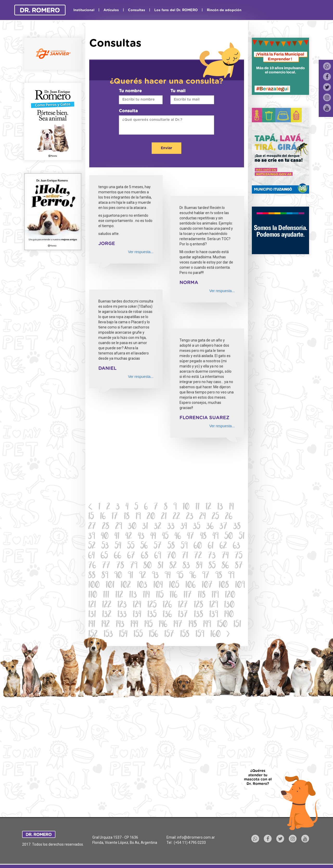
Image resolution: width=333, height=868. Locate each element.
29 (119, 527)
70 (171, 556)
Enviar (166, 148)
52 (92, 546)
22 (176, 517)
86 (225, 566)
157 (169, 635)
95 (180, 576)
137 (183, 615)
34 (184, 527)
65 (104, 556)
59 (184, 546)
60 (198, 546)
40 (105, 537)
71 (185, 556)
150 (222, 625)
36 (210, 527)
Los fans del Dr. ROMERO (176, 10)
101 (110, 586)
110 (93, 596)
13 (220, 507)
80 (148, 566)
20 (151, 517)
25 (215, 517)
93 (155, 576)
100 (94, 586)
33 (171, 527)
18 (127, 517)
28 (106, 527)
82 (173, 566)
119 (215, 596)
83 (186, 566)
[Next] (228, 635)
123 (122, 605)
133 (122, 615)
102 (126, 586)
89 (105, 576)
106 (190, 586)
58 (171, 546)
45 (165, 537)
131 (92, 615)
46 (178, 537)
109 (240, 586)
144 (134, 625)
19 (138, 517)
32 (158, 527)
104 (158, 586)
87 (239, 566)
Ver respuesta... (141, 252)
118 (202, 596)
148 (193, 625)
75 (239, 556)
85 (212, 566)
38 (237, 527)
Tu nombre (130, 91)
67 (131, 556)
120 (230, 596)
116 (174, 596)
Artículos (111, 10)
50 (229, 537)
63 (236, 546)
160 (215, 635)
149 (207, 625)
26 (229, 517)
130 (229, 605)
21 (164, 517)
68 (145, 556)
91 (131, 576)
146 (163, 625)
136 (167, 615)
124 (137, 605)
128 (198, 605)
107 (207, 586)
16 (103, 517)
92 (143, 576)
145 (148, 625)
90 (118, 576)
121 (92, 605)
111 (106, 596)
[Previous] (90, 508)
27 (92, 527)
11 (197, 507)
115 (160, 596)
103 (142, 586)
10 (186, 507)
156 (153, 635)
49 (216, 537)
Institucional (84, 10)
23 (190, 517)
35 (197, 527)
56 (144, 546)
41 (117, 537)
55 (131, 546)
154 (123, 635)
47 (191, 537)
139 (214, 615)
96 (193, 576)
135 (152, 615)
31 (145, 527)
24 (203, 517)
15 (91, 517)
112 (119, 596)
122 (107, 605)
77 (106, 566)
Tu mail (178, 91)
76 (92, 566)
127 (183, 605)
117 (188, 596)
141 (92, 625)
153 (108, 635)
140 (229, 615)
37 (223, 527)
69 (158, 556)
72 (198, 556)
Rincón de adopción (224, 10)
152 (93, 635)
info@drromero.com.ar (196, 837)
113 (133, 596)
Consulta (128, 111)
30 (132, 527)
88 (92, 576)
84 (199, 566)
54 (118, 546)
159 (200, 635)
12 (208, 507)
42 (129, 537)
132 (107, 615)
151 (237, 625)
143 (120, 625)
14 (231, 507)
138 (198, 615)
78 (120, 566)
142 (105, 625)
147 (178, 625)
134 (137, 615)
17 (115, 517)
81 (161, 566)
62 (223, 546)
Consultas (137, 10)
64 (91, 556)
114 (146, 596)
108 (224, 586)
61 (211, 546)
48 (203, 537)
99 (231, 576)
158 (185, 635)
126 (167, 605)
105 (174, 586)
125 (152, 605)
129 (214, 605)
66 (118, 556)
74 (225, 556)
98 (219, 576)
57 (158, 546)
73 (212, 556)
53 (105, 546)
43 (141, 537)
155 (138, 635)
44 (153, 537)
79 (134, 566)
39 (92, 537)
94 (168, 576)
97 (206, 576)
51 (242, 537)
